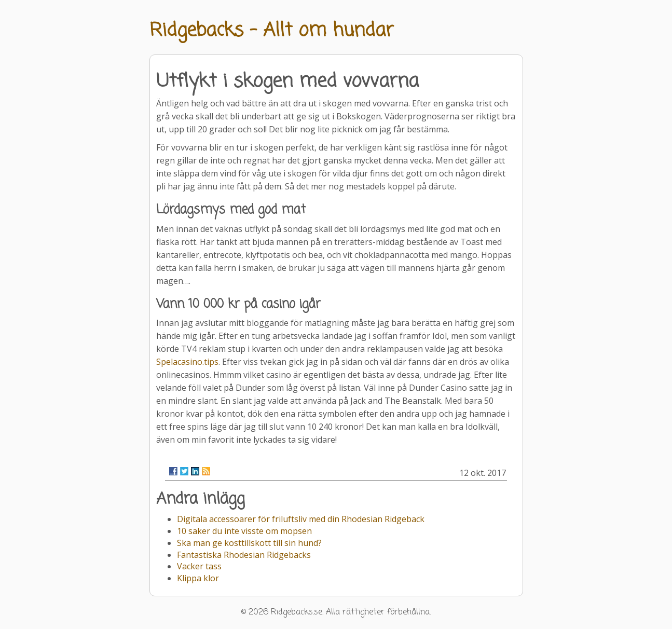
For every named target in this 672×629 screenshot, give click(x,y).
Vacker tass (199, 566)
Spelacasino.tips (187, 362)
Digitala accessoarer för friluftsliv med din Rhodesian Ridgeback (301, 519)
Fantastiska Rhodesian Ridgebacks (244, 555)
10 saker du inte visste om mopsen (244, 531)
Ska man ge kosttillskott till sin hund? (249, 543)
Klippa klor (198, 578)
